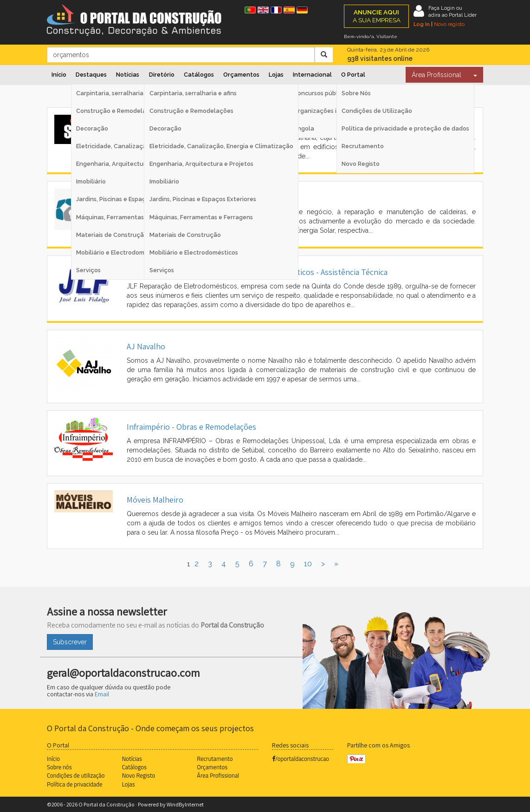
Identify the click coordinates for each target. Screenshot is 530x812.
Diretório (162, 75)
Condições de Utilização (377, 111)
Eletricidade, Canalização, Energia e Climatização (221, 146)
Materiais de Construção (185, 235)
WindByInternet (185, 804)
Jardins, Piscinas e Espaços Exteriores (203, 199)
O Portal (353, 75)
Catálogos (199, 75)
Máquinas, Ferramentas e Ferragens (201, 217)
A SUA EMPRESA (377, 16)
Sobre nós (59, 767)
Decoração (165, 128)
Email (102, 694)
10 (308, 564)
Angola (304, 128)
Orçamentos (241, 75)
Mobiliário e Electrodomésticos (194, 252)
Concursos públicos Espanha (334, 93)
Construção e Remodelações (191, 111)
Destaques (91, 75)
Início (59, 75)
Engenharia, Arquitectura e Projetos (201, 164)
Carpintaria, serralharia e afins (193, 93)
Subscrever (70, 642)
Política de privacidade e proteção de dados (405, 128)
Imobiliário (164, 181)
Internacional (312, 75)
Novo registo (449, 24)
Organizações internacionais (335, 111)
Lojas (276, 75)
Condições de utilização (76, 775)
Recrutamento (363, 146)
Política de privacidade (74, 784)
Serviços (162, 270)
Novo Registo (361, 164)
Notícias (128, 75)
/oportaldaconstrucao (301, 759)
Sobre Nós (356, 93)
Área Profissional (436, 75)
